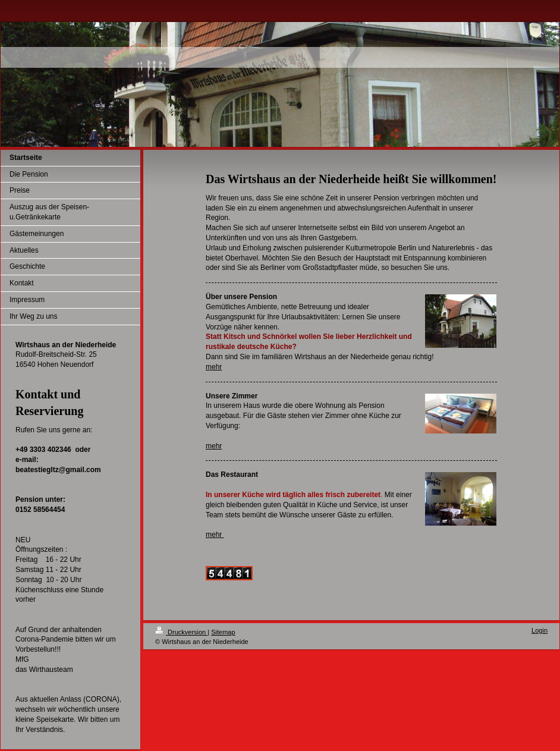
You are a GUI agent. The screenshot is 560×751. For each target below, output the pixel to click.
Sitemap (223, 632)
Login (539, 630)
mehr (214, 367)
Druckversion (181, 632)
